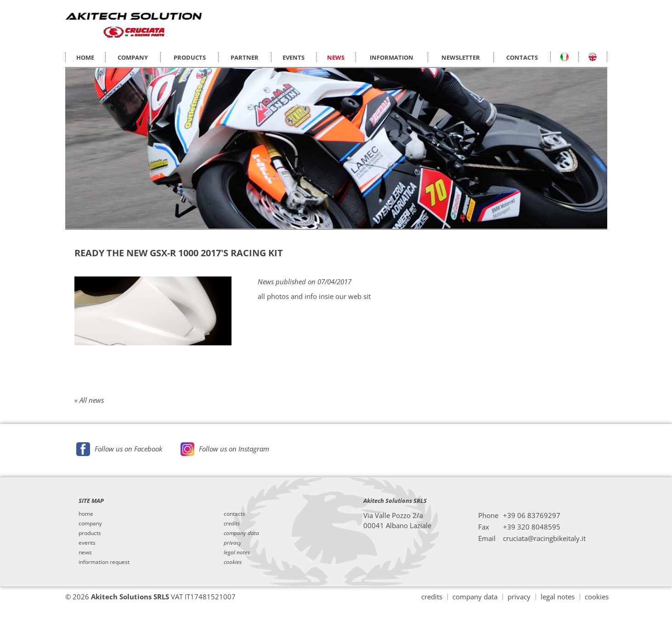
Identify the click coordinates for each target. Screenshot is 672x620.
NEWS (336, 57)
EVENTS (294, 57)
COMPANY (133, 57)
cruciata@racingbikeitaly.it (544, 538)
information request (104, 562)
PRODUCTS (190, 57)
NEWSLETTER (461, 57)
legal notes (558, 597)
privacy (519, 597)
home (86, 514)
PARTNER (245, 57)
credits (432, 597)
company (90, 524)
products (90, 533)
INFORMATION (392, 57)
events (87, 543)
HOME (85, 57)
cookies (597, 597)
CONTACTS (522, 57)
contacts (234, 514)
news (85, 552)
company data (475, 597)
